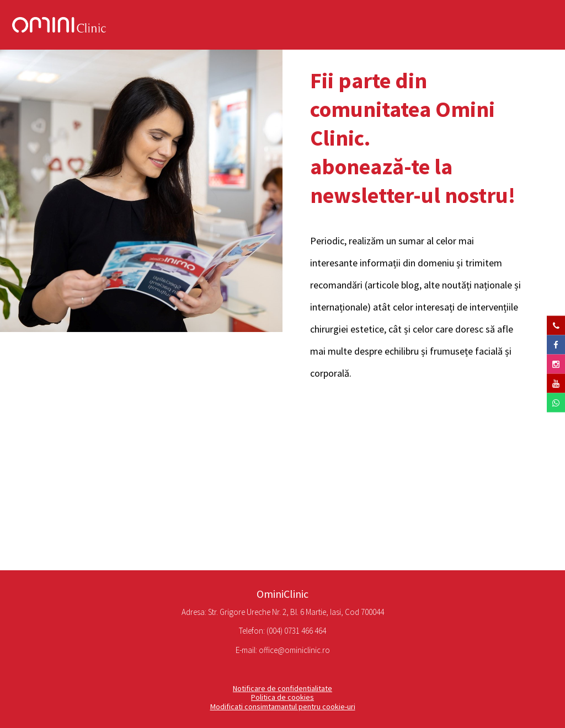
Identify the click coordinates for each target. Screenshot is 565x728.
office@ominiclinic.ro (294, 650)
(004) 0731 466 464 (296, 631)
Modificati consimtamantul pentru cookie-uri (283, 706)
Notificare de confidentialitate (282, 688)
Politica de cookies (282, 697)
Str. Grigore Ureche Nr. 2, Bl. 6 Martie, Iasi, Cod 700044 (296, 612)
